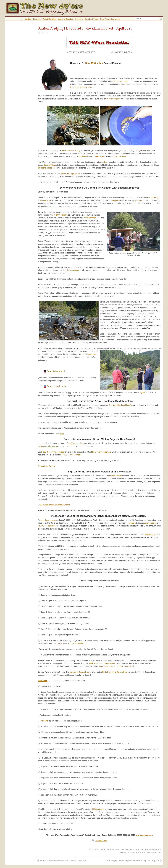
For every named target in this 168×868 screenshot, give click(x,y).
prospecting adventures (47, 446)
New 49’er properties (46, 526)
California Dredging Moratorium (110, 849)
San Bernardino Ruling (71, 150)
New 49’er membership (102, 452)
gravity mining (132, 852)
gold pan (138, 200)
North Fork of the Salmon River (115, 672)
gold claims (144, 849)
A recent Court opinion (47, 520)
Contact (28, 19)
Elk (63, 643)
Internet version (115, 476)
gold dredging (153, 849)
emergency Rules (45, 168)
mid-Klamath (84, 156)
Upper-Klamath (106, 666)
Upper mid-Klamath (124, 666)
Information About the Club (44, 19)
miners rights (142, 852)
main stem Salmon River (79, 672)
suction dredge (90, 218)
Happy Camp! (120, 156)
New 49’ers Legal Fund (69, 174)
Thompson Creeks (75, 643)
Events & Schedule (65, 19)
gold (143, 392)
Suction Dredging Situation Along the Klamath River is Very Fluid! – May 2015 (132, 861)
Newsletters (45, 33)
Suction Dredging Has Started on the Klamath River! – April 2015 (85, 29)
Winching (44, 721)
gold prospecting (76, 443)
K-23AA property (60, 215)
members (104, 162)
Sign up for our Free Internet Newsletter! (54, 505)
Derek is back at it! (56, 371)
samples (115, 200)
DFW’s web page (113, 99)
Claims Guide (99, 809)
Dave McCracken (94, 63)
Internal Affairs (50, 165)
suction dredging (121, 81)
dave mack (124, 849)
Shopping (79, 19)
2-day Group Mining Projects (53, 452)
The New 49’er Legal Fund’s (120, 405)
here (62, 434)
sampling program (89, 354)
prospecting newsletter (154, 852)
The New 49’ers (150, 535)
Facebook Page (92, 19)
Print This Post (101, 841)
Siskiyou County (73, 270)
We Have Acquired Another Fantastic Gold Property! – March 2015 (63, 861)
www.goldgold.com (144, 835)
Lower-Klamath (99, 156)
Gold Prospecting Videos (110, 19)
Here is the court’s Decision (81, 87)
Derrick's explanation (57, 386)
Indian (58, 643)
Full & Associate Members (71, 455)
